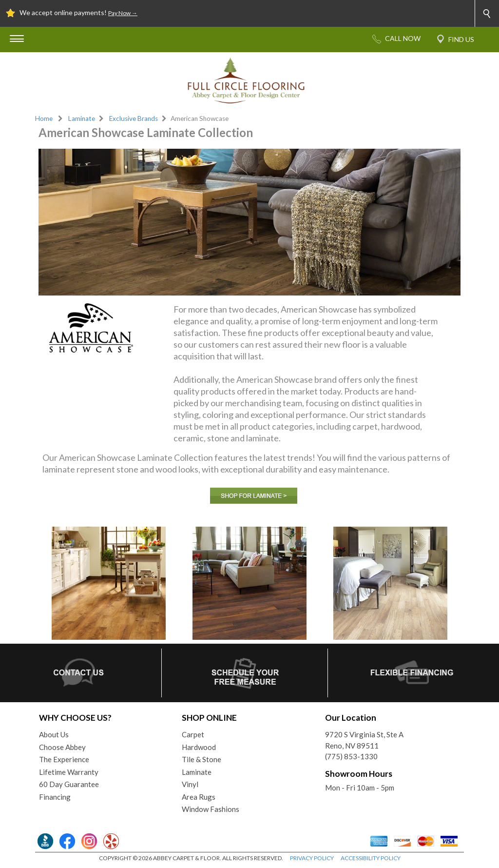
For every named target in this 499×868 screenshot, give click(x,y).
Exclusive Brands (134, 118)
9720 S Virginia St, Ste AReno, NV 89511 (364, 740)
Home (44, 118)
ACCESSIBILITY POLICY (371, 858)
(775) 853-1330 (351, 756)
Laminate (82, 118)
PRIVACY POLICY (312, 858)
